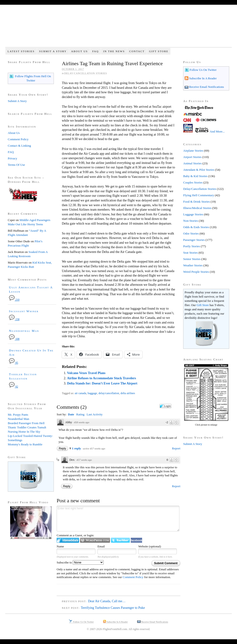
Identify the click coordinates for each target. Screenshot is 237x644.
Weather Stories (193, 265)
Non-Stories (191, 221)
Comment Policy (133, 577)
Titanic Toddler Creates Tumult (27, 427)
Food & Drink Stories (197, 202)
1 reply (77, 448)
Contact (137, 51)
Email (101, 546)
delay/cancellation (109, 393)
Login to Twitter (120, 540)
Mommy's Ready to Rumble (25, 444)
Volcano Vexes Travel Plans (86, 373)
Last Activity (95, 414)
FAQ (95, 51)
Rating (80, 414)
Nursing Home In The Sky (24, 432)
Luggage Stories (193, 214)
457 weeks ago (84, 460)
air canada (80, 393)
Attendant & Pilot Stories (199, 170)
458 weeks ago (82, 422)
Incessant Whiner (24, 311)
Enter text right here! (118, 519)
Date (71, 414)
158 (14, 319)
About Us (79, 51)
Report (176, 448)
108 (14, 339)
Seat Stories (190, 253)
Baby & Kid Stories (195, 176)
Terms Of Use (16, 165)
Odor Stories (191, 233)
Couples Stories (193, 182)
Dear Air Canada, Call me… (107, 601)
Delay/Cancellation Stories (86, 73)
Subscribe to (80, 562)
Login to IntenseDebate (68, 540)
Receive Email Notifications (206, 87)
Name (60, 546)
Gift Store (159, 51)
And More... (217, 131)
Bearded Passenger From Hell (26, 423)
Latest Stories (21, 51)
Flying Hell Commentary (199, 195)
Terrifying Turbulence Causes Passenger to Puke (113, 608)
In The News (114, 51)
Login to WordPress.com (95, 540)
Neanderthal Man (24, 331)
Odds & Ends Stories (196, 227)
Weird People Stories (196, 272)
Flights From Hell (118, 28)
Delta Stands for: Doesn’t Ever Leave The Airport (102, 383)
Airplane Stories (193, 151)
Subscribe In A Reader (203, 78)
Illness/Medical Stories (197, 208)
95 (14, 363)
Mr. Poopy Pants (18, 415)
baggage (92, 393)
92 (14, 387)
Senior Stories (192, 259)
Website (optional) (150, 546)
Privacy (13, 158)
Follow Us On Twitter (203, 70)
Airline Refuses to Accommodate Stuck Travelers (102, 378)
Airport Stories (192, 157)
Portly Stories (192, 246)
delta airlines (128, 393)
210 (14, 300)
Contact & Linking (19, 146)
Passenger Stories (194, 240)
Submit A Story (53, 51)
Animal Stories (192, 163)
